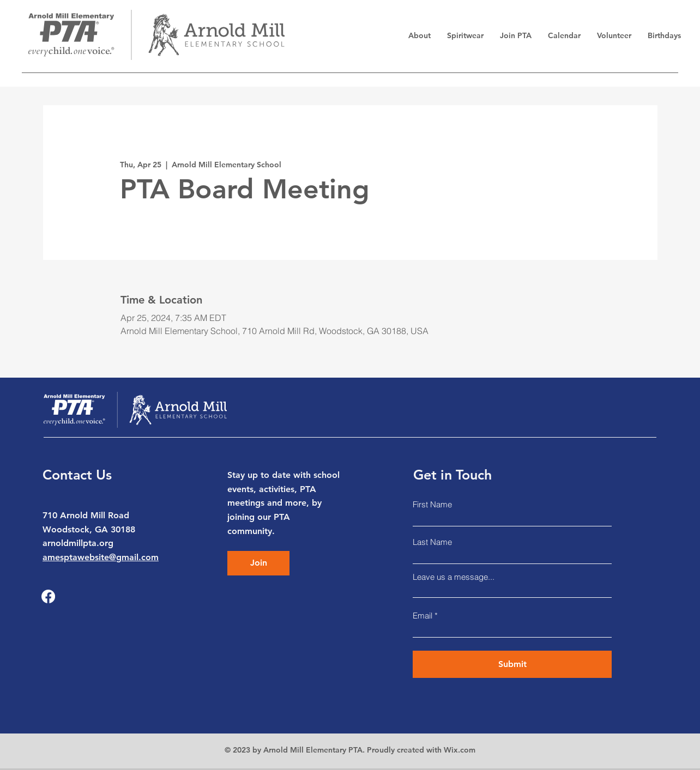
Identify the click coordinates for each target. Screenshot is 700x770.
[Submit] (512, 664)
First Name (432, 504)
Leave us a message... (454, 577)
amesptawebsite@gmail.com (101, 557)
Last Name (432, 542)
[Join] (258, 563)
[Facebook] (48, 596)
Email (423, 616)
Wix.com (460, 750)
